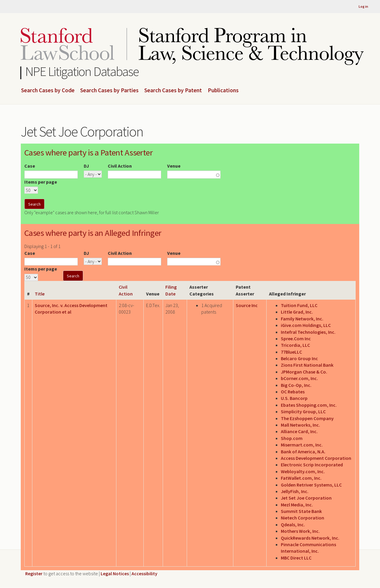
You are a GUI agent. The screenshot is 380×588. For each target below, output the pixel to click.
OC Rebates (293, 392)
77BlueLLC (291, 352)
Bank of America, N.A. (303, 452)
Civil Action (120, 166)
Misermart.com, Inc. (302, 445)
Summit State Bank (301, 511)
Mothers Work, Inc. (300, 531)
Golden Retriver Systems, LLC (311, 485)
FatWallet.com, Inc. (301, 478)
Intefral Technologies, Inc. (308, 332)
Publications (223, 90)
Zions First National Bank (307, 365)
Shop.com (292, 438)
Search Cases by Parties (109, 90)
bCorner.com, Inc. (299, 378)
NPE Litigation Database (82, 71)
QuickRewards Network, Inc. (310, 538)
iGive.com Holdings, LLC (306, 325)
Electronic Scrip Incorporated (312, 465)
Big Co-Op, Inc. (296, 385)
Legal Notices (115, 573)
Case (30, 166)
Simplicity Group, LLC (303, 411)
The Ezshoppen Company (307, 418)
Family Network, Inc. (302, 319)
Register (34, 573)
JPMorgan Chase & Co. (304, 372)
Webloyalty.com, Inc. (303, 471)
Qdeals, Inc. (293, 525)
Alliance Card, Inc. (299, 431)
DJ (86, 166)
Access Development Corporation (316, 458)
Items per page (41, 182)
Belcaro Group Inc (299, 358)
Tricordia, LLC (295, 345)
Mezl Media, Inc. (297, 505)
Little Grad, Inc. (297, 312)
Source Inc (247, 305)
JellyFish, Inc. (295, 491)
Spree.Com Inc (296, 339)
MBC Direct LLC (296, 558)
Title (40, 294)
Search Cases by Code (48, 90)
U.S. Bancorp (294, 398)
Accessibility (144, 573)
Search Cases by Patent (173, 90)
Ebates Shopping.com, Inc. (309, 405)
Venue (174, 166)
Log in (363, 6)
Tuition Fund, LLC (299, 305)
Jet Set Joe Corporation (306, 498)
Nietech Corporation (303, 518)
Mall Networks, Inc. (300, 425)
